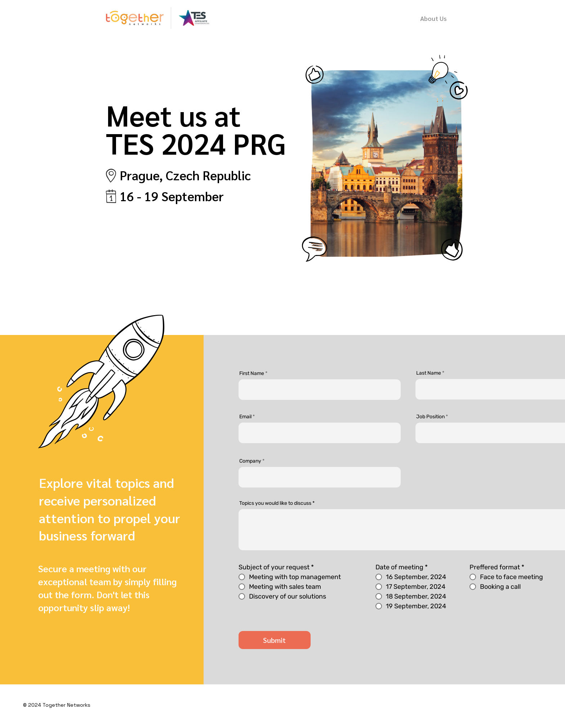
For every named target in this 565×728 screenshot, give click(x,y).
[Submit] (275, 640)
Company (250, 461)
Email (245, 417)
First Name (252, 374)
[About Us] (433, 18)
